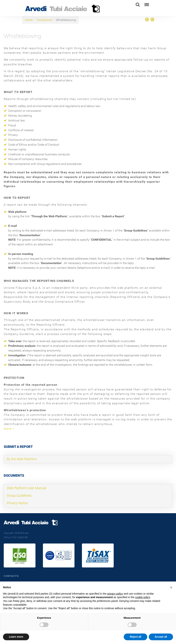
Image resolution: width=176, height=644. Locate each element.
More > (9, 429)
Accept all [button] (161, 637)
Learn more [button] (16, 637)
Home (29, 20)
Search (138, 5)
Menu (146, 3)
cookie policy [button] (142, 597)
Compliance (44, 20)
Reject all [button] (135, 637)
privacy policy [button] (115, 594)
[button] (171, 587)
